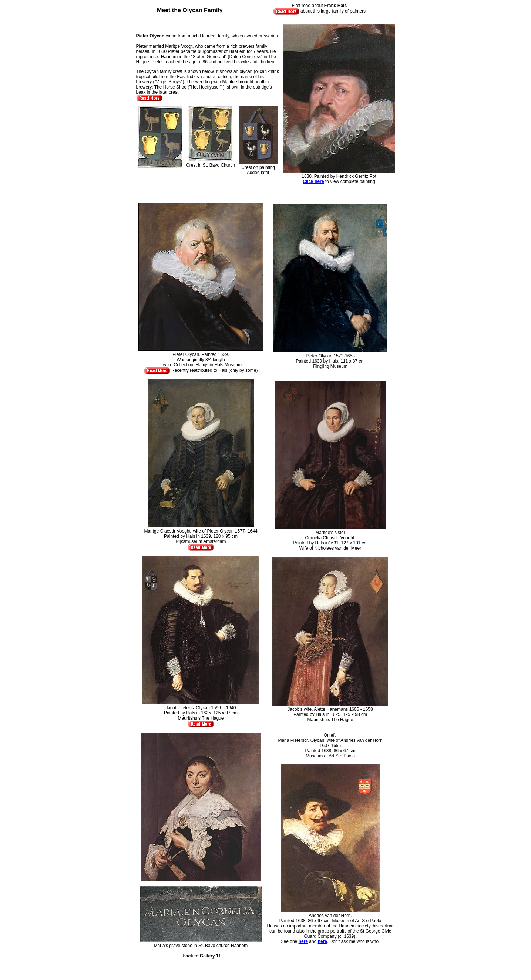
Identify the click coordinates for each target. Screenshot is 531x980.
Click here (313, 181)
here (303, 941)
